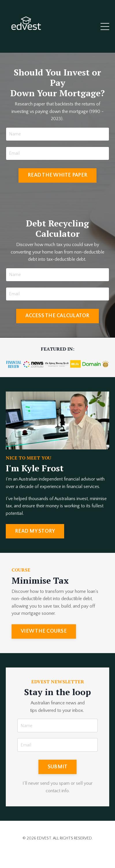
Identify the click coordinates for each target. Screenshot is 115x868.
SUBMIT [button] (58, 767)
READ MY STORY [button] (35, 531)
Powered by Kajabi (58, 853)
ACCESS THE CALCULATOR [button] (57, 316)
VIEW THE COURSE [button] (44, 631)
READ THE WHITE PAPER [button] (57, 175)
